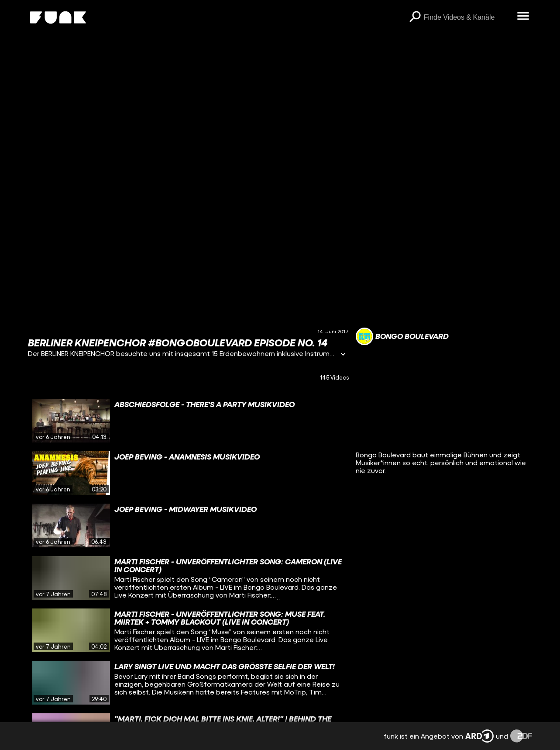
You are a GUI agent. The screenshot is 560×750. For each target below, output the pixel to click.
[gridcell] (188, 421)
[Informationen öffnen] (343, 355)
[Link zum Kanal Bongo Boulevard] (402, 336)
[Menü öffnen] (523, 17)
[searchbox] (467, 17)
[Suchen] (415, 17)
